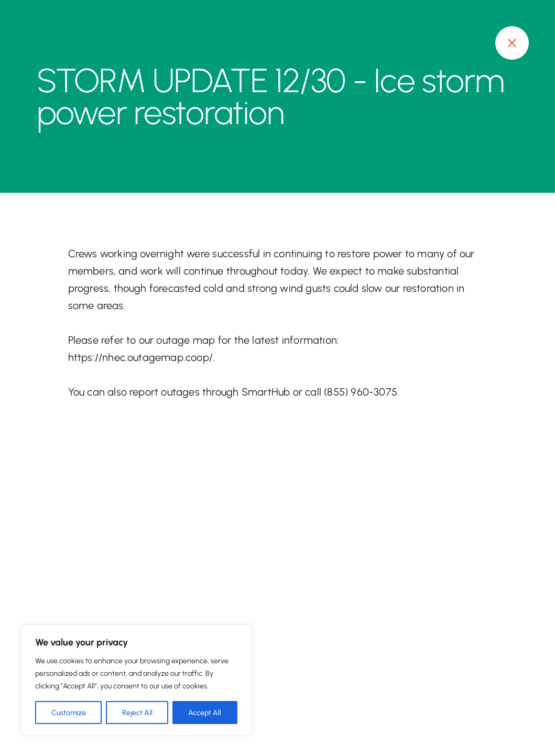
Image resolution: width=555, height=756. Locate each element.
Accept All (205, 712)
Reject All (137, 712)
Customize (69, 712)
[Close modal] (512, 43)
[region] (136, 680)
